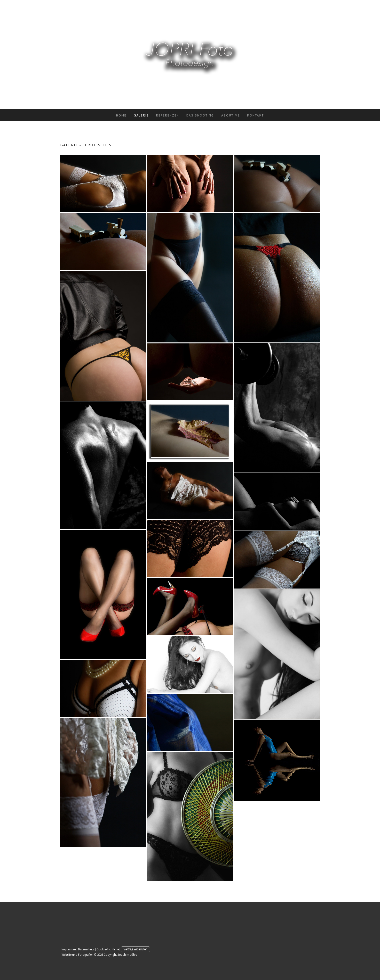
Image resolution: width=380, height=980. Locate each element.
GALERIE (141, 115)
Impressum (69, 949)
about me (231, 115)
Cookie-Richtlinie (108, 949)
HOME (121, 115)
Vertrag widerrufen (135, 949)
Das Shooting (200, 115)
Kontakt (256, 115)
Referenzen (168, 115)
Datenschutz (86, 949)
